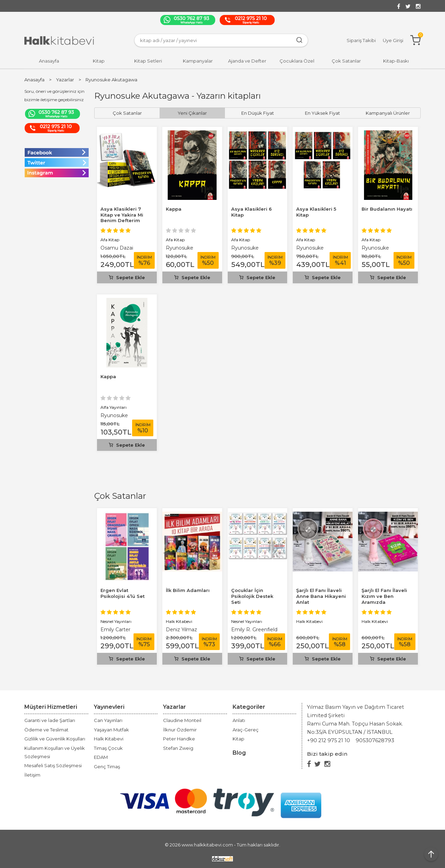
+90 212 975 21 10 (329, 740)
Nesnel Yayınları (116, 621)
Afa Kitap (110, 240)
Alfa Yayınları (114, 407)
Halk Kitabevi (179, 621)
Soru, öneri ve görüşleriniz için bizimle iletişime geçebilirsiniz (54, 95)
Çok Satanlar (120, 496)
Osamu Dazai (117, 248)
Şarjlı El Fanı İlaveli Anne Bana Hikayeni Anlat (321, 596)
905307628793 (375, 740)
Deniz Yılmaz (181, 630)
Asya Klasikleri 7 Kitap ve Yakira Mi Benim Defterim (122, 215)
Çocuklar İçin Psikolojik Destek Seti (252, 596)
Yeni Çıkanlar (192, 113)
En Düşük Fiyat (258, 113)
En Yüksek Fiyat (322, 113)
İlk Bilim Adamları (188, 590)
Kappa (174, 209)
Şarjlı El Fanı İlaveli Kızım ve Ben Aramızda (384, 596)
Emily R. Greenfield (254, 630)
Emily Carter (115, 630)
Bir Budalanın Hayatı (387, 209)
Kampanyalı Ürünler (388, 113)
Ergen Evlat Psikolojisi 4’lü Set (123, 593)
